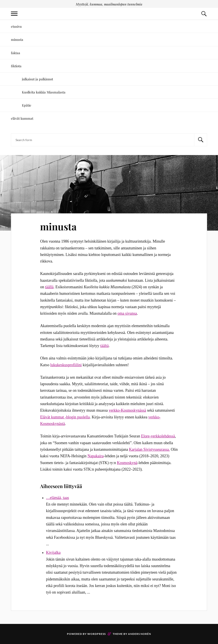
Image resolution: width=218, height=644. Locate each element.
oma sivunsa (127, 313)
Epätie (27, 105)
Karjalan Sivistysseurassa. (149, 449)
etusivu (16, 26)
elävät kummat (22, 118)
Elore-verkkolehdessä (158, 436)
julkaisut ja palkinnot (37, 79)
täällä (49, 287)
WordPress (97, 634)
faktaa (16, 53)
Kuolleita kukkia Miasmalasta (44, 92)
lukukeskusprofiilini (66, 365)
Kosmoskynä (127, 463)
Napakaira (96, 456)
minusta (17, 39)
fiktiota (16, 66)
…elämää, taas (57, 498)
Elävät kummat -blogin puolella (65, 417)
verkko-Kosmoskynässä (127, 410)
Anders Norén (140, 634)
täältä (105, 346)
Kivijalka (53, 552)
